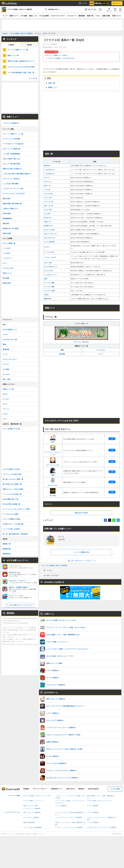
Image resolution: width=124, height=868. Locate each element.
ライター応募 (115, 789)
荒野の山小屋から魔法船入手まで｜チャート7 (23, 61)
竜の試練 (6, 278)
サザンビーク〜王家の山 (11, 179)
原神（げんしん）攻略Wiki (32, 813)
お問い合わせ (70, 789)
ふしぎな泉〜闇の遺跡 (11, 184)
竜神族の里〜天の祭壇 (11, 228)
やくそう (47, 178)
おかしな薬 (48, 263)
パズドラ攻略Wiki (61, 806)
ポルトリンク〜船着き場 (11, 149)
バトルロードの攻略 (53, 58)
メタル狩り (7, 253)
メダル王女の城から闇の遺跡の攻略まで (17, 174)
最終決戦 (6, 223)
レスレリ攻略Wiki (93, 813)
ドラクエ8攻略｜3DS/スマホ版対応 (56, 566)
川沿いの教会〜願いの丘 (11, 159)
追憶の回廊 (106, 16)
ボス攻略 (24, 16)
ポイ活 (83, 3)
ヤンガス (6, 399)
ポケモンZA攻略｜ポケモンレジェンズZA (37, 796)
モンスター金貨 (49, 291)
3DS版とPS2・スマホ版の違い (14, 524)
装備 (4, 344)
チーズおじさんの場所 (11, 514)
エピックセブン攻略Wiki (31, 817)
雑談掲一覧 (7, 544)
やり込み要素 (44, 16)
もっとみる (33, 78)
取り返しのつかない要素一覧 (13, 479)
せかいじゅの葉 (49, 230)
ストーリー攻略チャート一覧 (18, 50)
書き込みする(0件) (81, 513)
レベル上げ (7, 248)
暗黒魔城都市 (7, 219)
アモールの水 (49, 194)
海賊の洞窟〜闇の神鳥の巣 (12, 204)
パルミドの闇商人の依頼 (11, 519)
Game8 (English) (93, 789)
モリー (5, 419)
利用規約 (26, 789)
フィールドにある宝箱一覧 (12, 494)
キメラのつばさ (49, 252)
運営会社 (81, 789)
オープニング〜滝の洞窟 (11, 139)
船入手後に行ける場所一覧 (12, 484)
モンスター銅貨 (49, 283)
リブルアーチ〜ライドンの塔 (13, 189)
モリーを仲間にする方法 (11, 429)
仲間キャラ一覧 (8, 389)
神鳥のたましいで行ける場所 (13, 489)
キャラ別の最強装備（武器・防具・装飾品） (23, 73)
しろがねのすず (49, 174)
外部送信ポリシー (57, 789)
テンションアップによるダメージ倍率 (16, 509)
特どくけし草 (49, 206)
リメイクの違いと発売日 (11, 529)
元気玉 (46, 295)
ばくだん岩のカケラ (51, 267)
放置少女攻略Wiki (29, 822)
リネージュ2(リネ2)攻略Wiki (32, 827)
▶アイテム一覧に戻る (81, 335)
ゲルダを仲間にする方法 (11, 469)
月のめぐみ (48, 218)
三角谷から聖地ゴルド (11, 209)
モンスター (7, 374)
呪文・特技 (7, 379)
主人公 (5, 394)
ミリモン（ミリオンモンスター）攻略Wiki (69, 827)
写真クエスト (117, 16)
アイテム (49, 570)
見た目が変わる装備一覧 (11, 504)
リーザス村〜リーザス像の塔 (13, 144)
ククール (6, 409)
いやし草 (47, 190)
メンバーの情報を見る (81, 552)
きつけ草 (47, 214)
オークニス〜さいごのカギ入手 (14, 194)
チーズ (101, 354)
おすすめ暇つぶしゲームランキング (21, 605)
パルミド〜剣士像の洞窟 (11, 164)
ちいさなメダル (8, 268)
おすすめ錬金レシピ (10, 330)
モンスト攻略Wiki (93, 806)
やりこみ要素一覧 (9, 243)
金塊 (46, 279)
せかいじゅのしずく (51, 234)
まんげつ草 (48, 210)
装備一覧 (90, 16)
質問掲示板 (7, 554)
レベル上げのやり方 (68, 58)
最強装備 (82, 16)
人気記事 (11, 45)
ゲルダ (5, 414)
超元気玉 (47, 166)
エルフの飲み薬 (49, 242)
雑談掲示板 (7, 549)
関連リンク (53, 87)
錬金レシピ (33, 16)
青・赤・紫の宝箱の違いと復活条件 (15, 534)
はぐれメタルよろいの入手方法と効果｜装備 (23, 67)
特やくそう (48, 186)
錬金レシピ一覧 (13, 55)
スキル (98, 16)
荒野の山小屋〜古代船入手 (12, 169)
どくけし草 (48, 198)
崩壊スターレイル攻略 (31, 806)
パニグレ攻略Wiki (93, 822)
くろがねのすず (49, 170)
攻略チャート (14, 16)
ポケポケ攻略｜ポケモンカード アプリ (100, 801)
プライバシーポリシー (40, 789)
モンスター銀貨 (49, 287)
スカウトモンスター (58, 16)
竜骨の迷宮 (7, 199)
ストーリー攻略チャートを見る (57, 55)
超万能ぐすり (49, 226)
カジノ (5, 263)
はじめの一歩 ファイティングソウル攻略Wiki (102, 827)
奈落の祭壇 (7, 214)
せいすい (47, 247)
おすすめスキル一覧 (10, 339)
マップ (5, 16)
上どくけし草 (49, 202)
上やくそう (48, 182)
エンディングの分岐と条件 (12, 474)
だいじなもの (101, 350)
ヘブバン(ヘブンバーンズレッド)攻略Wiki (69, 817)
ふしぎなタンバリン (51, 275)
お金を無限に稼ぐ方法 (11, 499)
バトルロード (72, 16)
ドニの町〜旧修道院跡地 (11, 154)
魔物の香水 (48, 299)
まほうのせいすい (50, 238)
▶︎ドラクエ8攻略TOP (11, 123)
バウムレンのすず (50, 257)
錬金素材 (62, 354)
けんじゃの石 (49, 271)
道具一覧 (52, 83)
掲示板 (29, 45)
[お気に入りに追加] (90, 9)
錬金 (4, 325)
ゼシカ (5, 404)
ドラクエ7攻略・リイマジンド (33, 801)
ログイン (117, 3)
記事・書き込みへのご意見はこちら (81, 561)
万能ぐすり (48, 222)
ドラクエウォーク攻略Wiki (32, 808)
